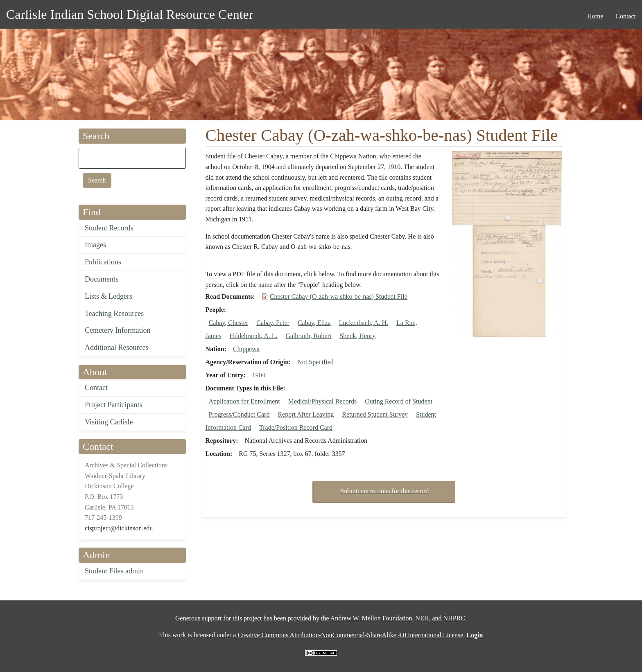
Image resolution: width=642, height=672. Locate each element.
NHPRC (454, 618)
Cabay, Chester (229, 323)
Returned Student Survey (375, 414)
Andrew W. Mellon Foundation (371, 618)
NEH (422, 618)
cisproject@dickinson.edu (119, 528)
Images (95, 245)
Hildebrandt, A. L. (254, 336)
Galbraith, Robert (308, 336)
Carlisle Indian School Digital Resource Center (130, 14)
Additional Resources (116, 347)
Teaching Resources (114, 313)
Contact (96, 388)
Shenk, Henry (357, 336)
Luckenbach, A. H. (364, 323)
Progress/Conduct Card (239, 414)
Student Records (109, 228)
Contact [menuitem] (626, 16)
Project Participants (113, 405)
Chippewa (246, 349)
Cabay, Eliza (314, 323)
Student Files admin (114, 571)
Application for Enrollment (244, 401)
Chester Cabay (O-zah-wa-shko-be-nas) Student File (339, 297)
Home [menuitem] (595, 16)
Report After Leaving (306, 414)
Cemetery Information (118, 330)
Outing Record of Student (399, 401)
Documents (102, 279)
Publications (103, 262)
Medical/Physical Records (323, 401)
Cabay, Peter (273, 323)
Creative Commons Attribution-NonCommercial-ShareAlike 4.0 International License (350, 635)
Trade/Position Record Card (296, 427)
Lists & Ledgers (109, 296)
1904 (259, 375)
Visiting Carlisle (109, 422)
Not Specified (315, 362)
